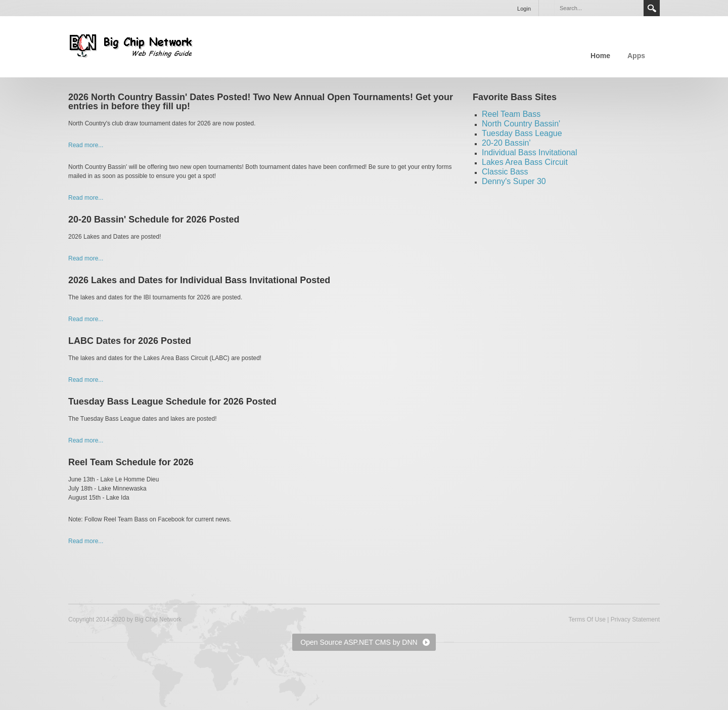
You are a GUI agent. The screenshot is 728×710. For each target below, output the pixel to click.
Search (652, 8)
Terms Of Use (587, 619)
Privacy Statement (635, 619)
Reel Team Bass (511, 114)
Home (600, 56)
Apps (636, 56)
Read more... (86, 145)
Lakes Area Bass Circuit (525, 162)
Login (524, 9)
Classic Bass (505, 172)
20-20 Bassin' (506, 143)
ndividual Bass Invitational (530, 152)
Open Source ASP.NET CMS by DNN (359, 642)
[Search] (599, 8)
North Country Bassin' (521, 124)
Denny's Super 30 (514, 181)
